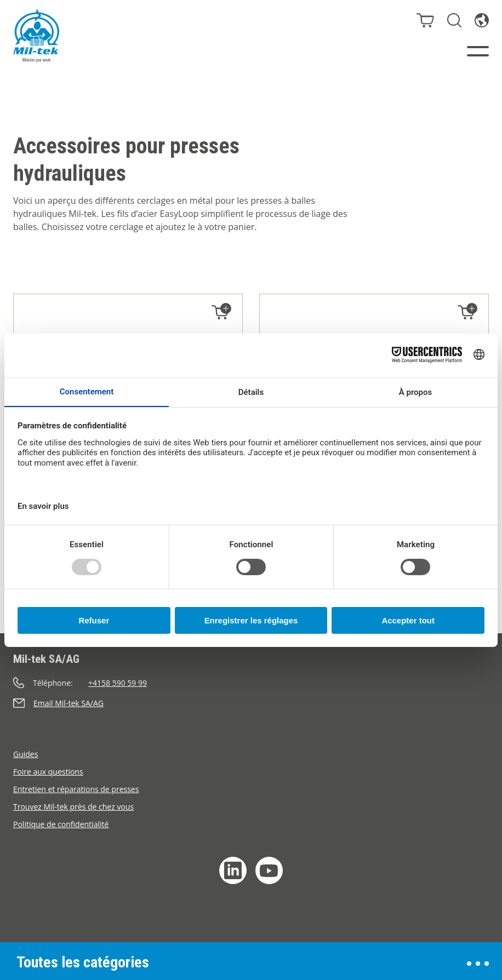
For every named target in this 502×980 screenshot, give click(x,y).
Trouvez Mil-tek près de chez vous (73, 807)
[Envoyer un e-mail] (251, 703)
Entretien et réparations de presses (76, 789)
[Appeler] (251, 683)
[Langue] (482, 20)
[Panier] (425, 20)
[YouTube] (269, 870)
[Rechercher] (454, 20)
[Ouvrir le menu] (478, 964)
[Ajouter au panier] (220, 313)
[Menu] (478, 51)
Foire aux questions (48, 772)
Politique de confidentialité (61, 824)
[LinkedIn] (233, 870)
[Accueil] (36, 36)
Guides (25, 754)
